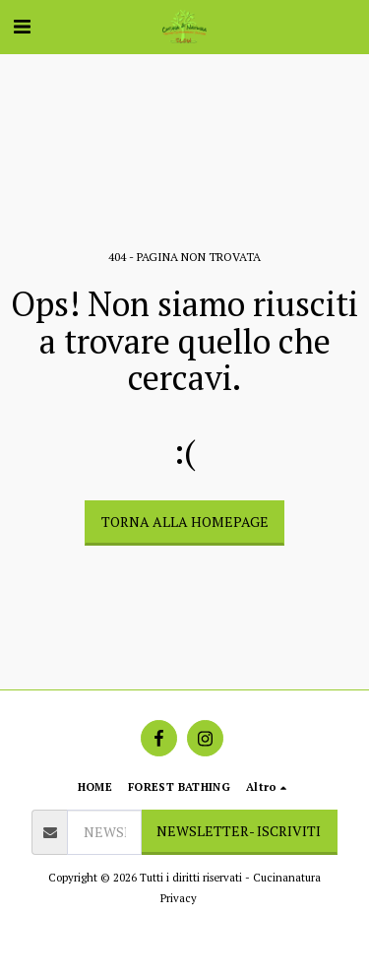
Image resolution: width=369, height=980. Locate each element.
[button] (22, 26)
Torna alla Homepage (185, 522)
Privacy (179, 898)
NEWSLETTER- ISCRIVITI (239, 831)
